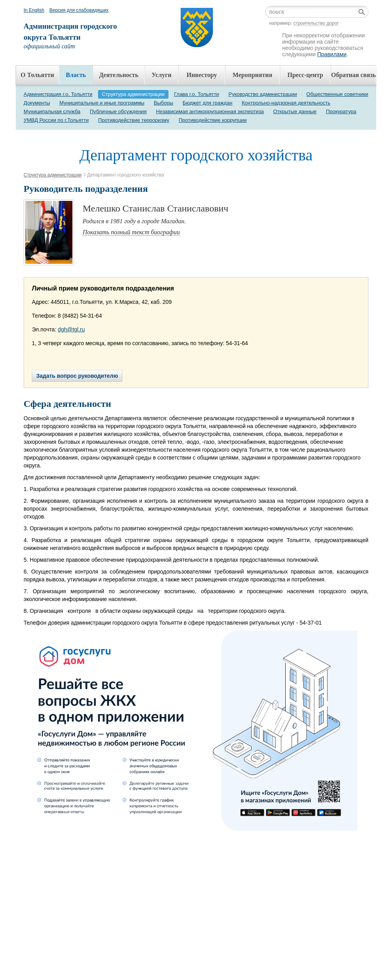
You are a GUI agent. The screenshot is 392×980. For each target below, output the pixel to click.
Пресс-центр (305, 75)
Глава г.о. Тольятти (196, 94)
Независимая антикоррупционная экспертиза (210, 111)
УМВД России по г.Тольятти (56, 120)
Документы (37, 103)
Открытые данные (295, 111)
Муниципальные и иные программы (102, 103)
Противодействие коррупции (213, 120)
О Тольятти (37, 75)
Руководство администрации (263, 94)
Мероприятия (252, 75)
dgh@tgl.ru (71, 329)
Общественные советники (337, 94)
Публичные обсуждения (118, 111)
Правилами (332, 54)
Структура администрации (133, 94)
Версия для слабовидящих (79, 10)
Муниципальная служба (52, 111)
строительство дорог (316, 23)
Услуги (162, 75)
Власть (76, 75)
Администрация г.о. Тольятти (58, 94)
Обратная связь (353, 75)
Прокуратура (341, 111)
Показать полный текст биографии (131, 232)
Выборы (164, 103)
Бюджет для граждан (207, 103)
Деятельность (119, 75)
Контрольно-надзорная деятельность (286, 103)
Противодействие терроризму (134, 120)
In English (34, 10)
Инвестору (202, 75)
